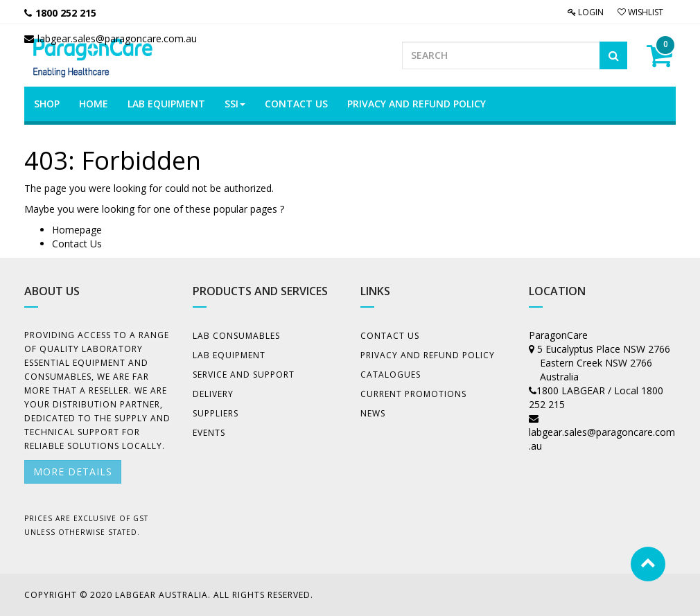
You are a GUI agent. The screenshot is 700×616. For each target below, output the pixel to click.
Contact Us (77, 244)
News (373, 413)
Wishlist (640, 12)
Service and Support (244, 375)
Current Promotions (413, 394)
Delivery (213, 394)
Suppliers (216, 413)
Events (209, 433)
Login (586, 12)
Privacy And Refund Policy (428, 355)
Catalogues (391, 375)
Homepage (77, 230)
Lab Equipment (229, 355)
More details (73, 472)
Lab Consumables (236, 336)
